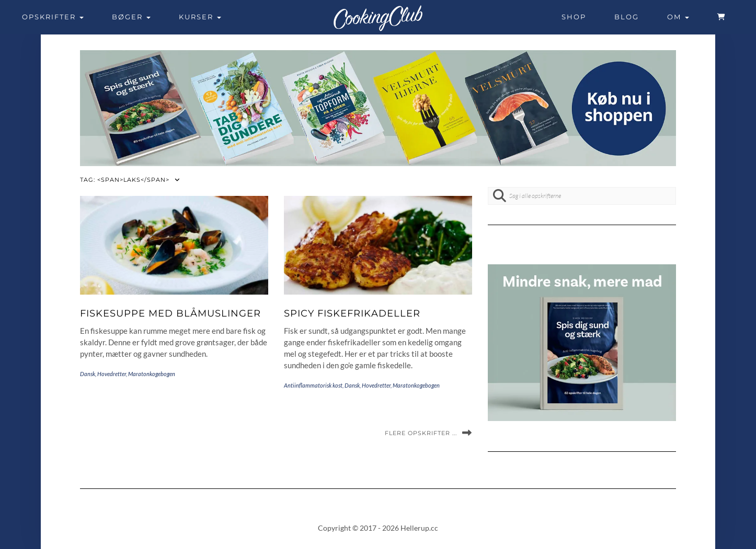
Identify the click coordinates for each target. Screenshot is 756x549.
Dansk (88, 374)
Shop (574, 17)
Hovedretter (112, 374)
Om (678, 17)
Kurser (200, 17)
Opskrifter (53, 17)
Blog (627, 17)
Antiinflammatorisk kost (313, 385)
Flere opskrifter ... (421, 433)
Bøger (131, 17)
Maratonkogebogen (152, 374)
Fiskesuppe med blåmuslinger (170, 313)
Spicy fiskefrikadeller (352, 313)
